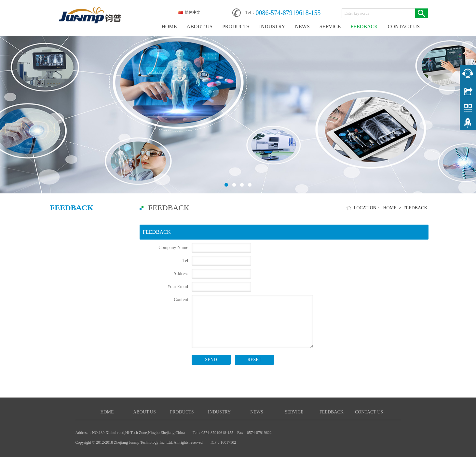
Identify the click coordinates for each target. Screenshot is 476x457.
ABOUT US (200, 26)
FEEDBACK (364, 26)
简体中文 (189, 12)
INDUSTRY (272, 26)
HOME (169, 26)
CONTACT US (404, 26)
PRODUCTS (236, 26)
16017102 (228, 442)
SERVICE (330, 26)
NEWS (302, 26)
